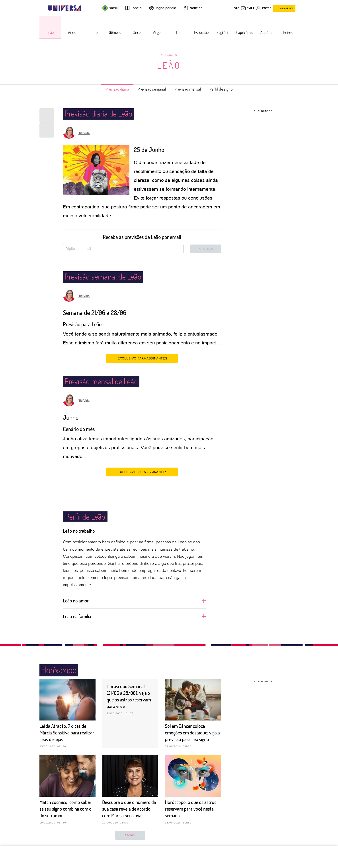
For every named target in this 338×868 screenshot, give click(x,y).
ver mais (130, 835)
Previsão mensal (188, 89)
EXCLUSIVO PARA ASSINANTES (142, 358)
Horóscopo (169, 55)
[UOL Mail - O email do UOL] (248, 8)
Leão (169, 65)
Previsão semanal (152, 89)
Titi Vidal (84, 133)
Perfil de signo (221, 89)
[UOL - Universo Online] (85, 8)
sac (237, 8)
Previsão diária (117, 89)
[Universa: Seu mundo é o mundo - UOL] (64, 8)
